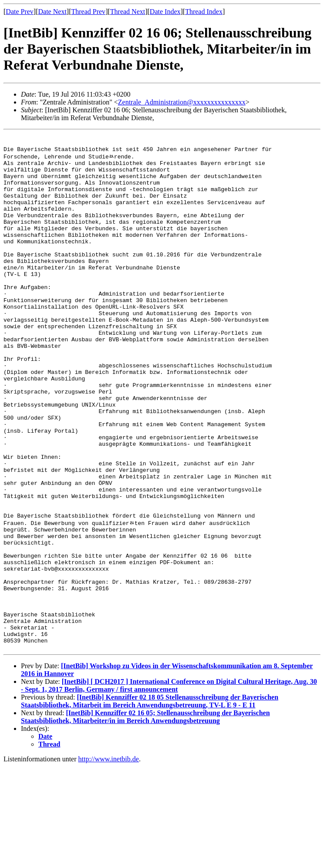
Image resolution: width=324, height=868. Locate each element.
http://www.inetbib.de (109, 860)
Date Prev (20, 12)
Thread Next (128, 12)
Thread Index (204, 12)
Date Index (165, 12)
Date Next (52, 12)
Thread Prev (88, 12)
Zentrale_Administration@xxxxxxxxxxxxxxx (182, 102)
